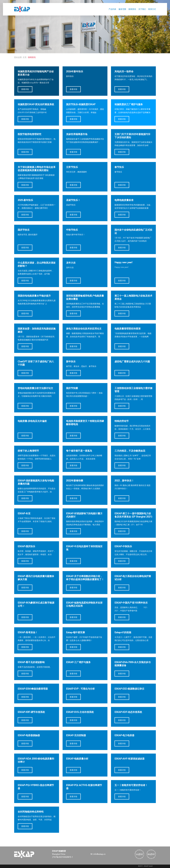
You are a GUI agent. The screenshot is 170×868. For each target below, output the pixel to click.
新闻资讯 (132, 9)
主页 (25, 58)
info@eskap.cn (99, 854)
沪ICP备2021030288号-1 (62, 857)
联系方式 (152, 9)
